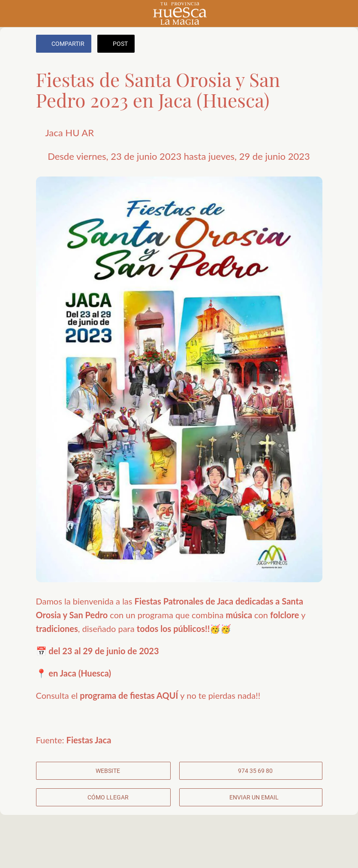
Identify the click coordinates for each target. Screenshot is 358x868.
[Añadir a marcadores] (312, 45)
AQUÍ (168, 695)
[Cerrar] (14, 14)
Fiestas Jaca (89, 740)
